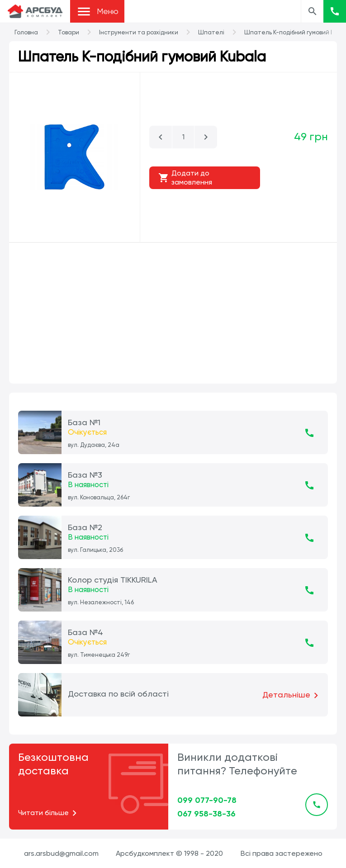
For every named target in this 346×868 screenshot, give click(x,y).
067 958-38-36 (206, 814)
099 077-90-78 (207, 800)
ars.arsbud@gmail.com (61, 853)
